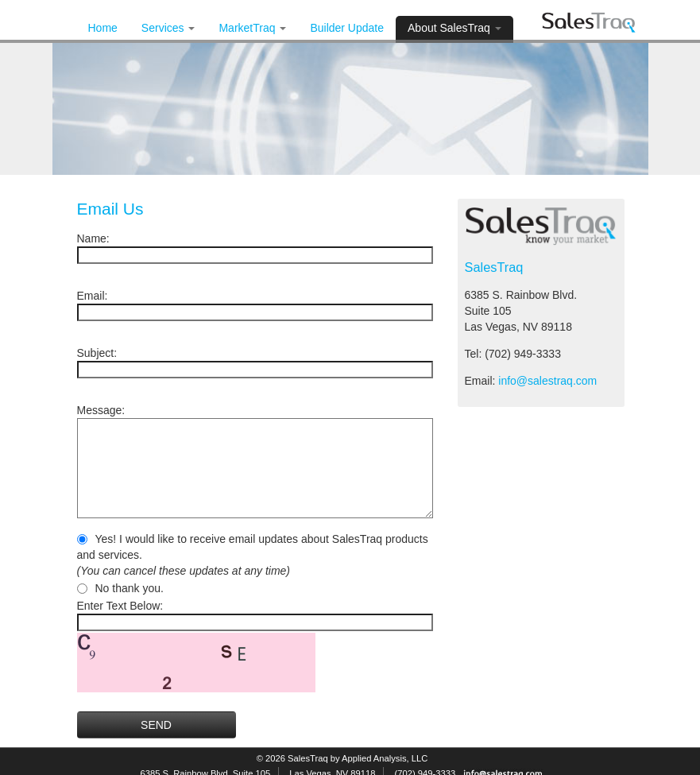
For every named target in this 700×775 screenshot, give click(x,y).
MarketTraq (252, 28)
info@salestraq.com (547, 381)
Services (168, 28)
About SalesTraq (454, 28)
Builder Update (347, 28)
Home (103, 28)
